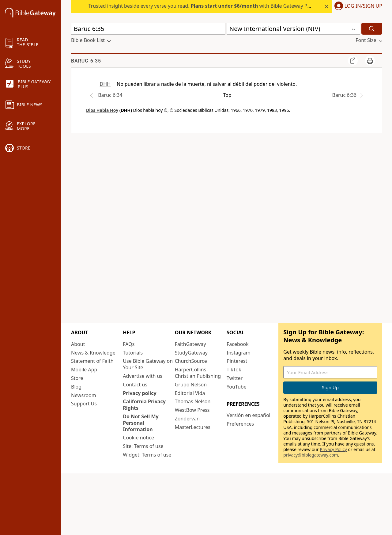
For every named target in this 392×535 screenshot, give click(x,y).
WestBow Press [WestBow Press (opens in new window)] (192, 410)
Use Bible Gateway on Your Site (148, 364)
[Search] (372, 29)
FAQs (129, 344)
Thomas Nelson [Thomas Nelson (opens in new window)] (193, 401)
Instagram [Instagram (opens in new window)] (239, 353)
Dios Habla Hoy (102, 110)
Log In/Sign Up (363, 6)
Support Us (84, 404)
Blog (76, 387)
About (78, 344)
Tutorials (133, 353)
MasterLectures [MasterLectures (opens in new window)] (193, 427)
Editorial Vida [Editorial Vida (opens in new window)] (190, 393)
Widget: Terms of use (147, 455)
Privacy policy (139, 393)
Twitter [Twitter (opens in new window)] (235, 378)
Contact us (135, 385)
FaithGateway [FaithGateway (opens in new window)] (190, 344)
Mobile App (84, 370)
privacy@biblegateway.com (311, 455)
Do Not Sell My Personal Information (141, 423)
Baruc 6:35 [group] (86, 61)
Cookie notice (138, 438)
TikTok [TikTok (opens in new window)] (234, 370)
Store (77, 378)
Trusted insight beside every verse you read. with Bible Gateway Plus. (202, 6)
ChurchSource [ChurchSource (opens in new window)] (191, 361)
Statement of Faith (92, 361)
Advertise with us (143, 376)
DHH (105, 84)
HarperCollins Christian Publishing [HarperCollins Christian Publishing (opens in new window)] (198, 373)
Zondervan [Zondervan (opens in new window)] (187, 419)
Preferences (240, 424)
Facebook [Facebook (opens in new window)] (238, 344)
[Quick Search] (148, 29)
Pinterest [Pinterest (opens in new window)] (237, 361)
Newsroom (84, 395)
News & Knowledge (93, 353)
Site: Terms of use (143, 446)
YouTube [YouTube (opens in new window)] (237, 387)
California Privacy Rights (144, 405)
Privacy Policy (333, 449)
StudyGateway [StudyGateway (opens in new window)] (191, 353)
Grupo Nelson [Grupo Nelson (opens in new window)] (191, 385)
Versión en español (249, 415)
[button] (357, 6)
